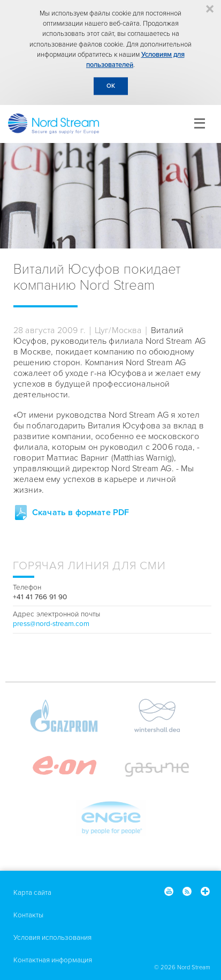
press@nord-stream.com (51, 624)
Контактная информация (53, 960)
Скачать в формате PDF (81, 512)
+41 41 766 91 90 (40, 597)
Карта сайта (32, 893)
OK (111, 86)
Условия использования (52, 938)
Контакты (28, 915)
